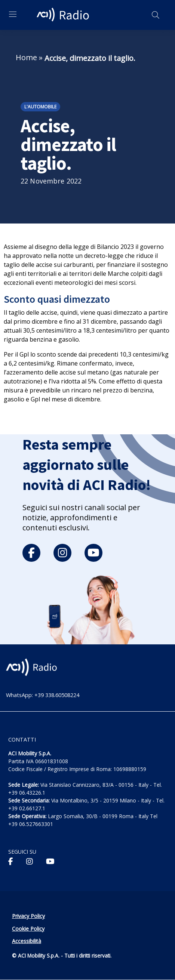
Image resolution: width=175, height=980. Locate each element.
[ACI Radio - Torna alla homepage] (64, 15)
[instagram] (62, 553)
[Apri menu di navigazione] (13, 14)
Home (26, 57)
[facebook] (31, 553)
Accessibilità (27, 941)
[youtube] (93, 553)
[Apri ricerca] (156, 15)
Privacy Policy (28, 916)
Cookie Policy (28, 929)
